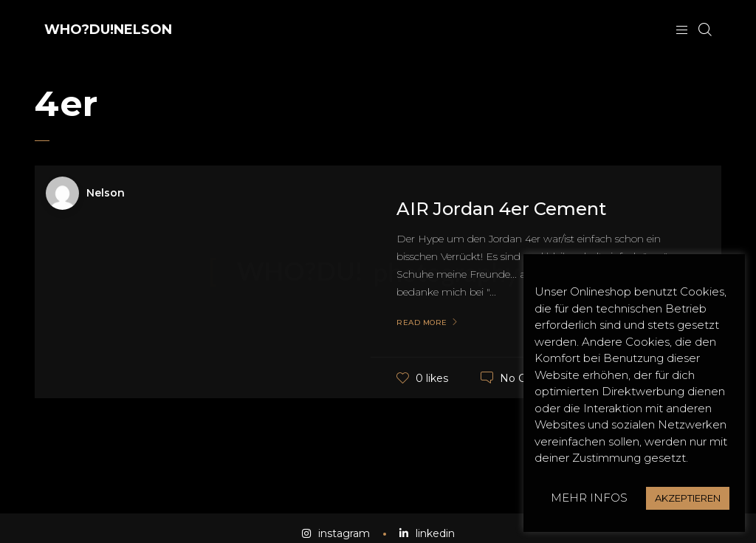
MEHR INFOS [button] (589, 498)
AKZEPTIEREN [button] (688, 498)
